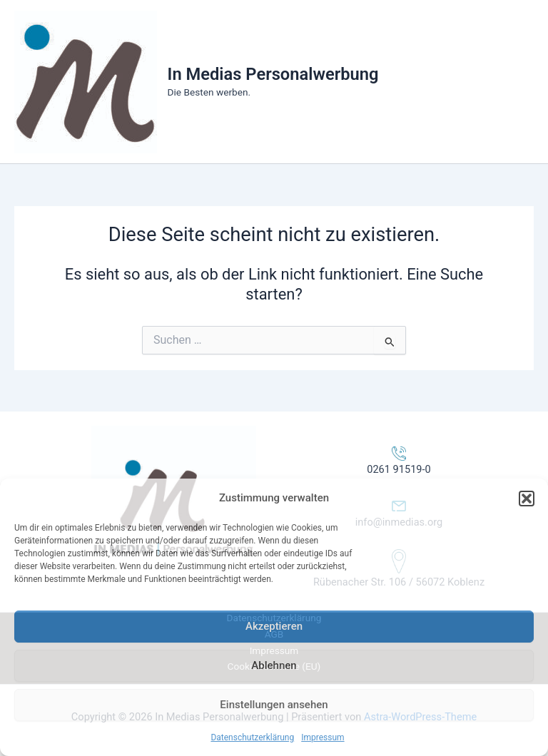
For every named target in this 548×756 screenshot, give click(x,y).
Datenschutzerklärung (252, 737)
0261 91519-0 (399, 469)
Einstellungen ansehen (274, 705)
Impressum (323, 737)
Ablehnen (274, 665)
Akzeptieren (274, 626)
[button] (527, 499)
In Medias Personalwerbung (273, 74)
